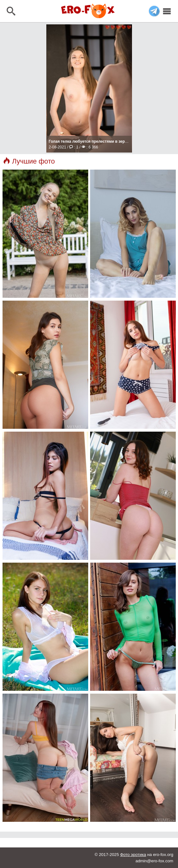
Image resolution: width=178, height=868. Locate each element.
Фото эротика (133, 855)
